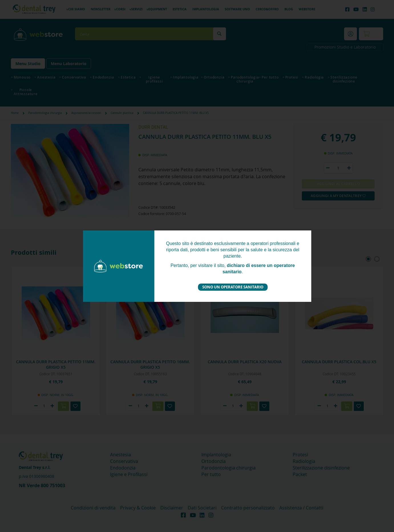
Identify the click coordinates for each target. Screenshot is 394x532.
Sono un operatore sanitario (233, 287)
